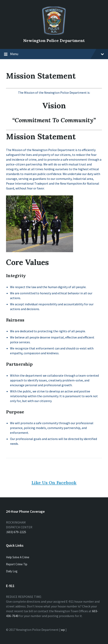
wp (63, 630)
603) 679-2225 (17, 532)
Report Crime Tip (17, 564)
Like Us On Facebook (54, 483)
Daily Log (12, 571)
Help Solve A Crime (18, 557)
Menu (57, 54)
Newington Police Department (54, 40)
